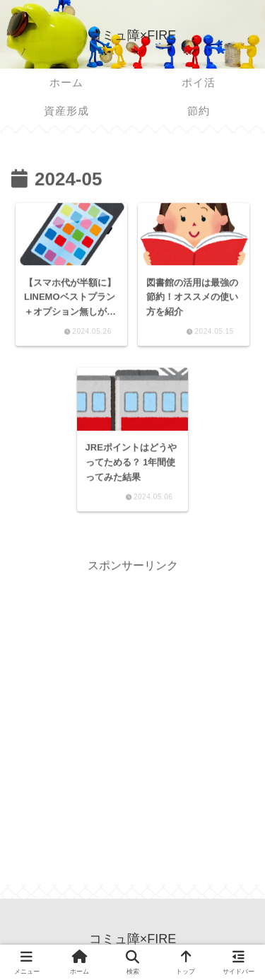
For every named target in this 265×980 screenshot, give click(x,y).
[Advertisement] (132, 709)
